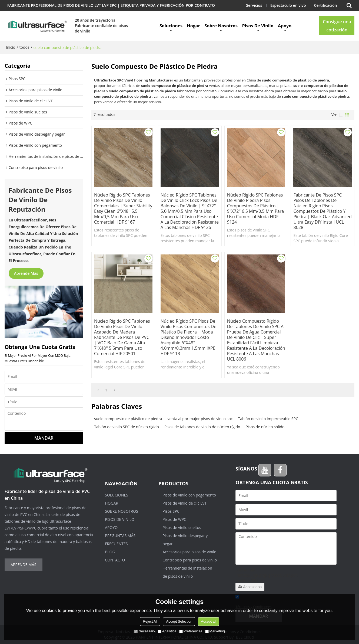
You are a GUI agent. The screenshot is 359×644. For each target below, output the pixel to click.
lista (341, 115)
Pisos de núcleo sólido (265, 427)
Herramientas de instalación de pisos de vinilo (187, 572)
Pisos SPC (171, 511)
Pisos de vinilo (258, 26)
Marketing (215, 631)
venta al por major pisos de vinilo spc (200, 419)
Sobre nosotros (221, 26)
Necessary (144, 631)
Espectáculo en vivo (288, 5)
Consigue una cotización (337, 26)
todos (24, 47)
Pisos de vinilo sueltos (182, 527)
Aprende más (26, 273)
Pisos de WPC (174, 519)
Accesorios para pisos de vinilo (189, 552)
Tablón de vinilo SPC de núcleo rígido (127, 427)
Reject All (150, 621)
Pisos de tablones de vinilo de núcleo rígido (202, 427)
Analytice (167, 631)
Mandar (44, 438)
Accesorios (250, 587)
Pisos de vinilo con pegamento (189, 495)
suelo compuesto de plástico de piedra (128, 419)
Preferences (191, 631)
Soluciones (171, 26)
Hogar (194, 26)
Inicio (11, 47)
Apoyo (285, 26)
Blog (110, 552)
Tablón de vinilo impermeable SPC (268, 419)
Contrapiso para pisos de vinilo (190, 560)
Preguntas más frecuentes (120, 540)
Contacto (115, 560)
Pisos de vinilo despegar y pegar (185, 540)
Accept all (208, 621)
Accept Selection (179, 621)
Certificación (326, 5)
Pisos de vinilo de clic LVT (185, 503)
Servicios (254, 5)
